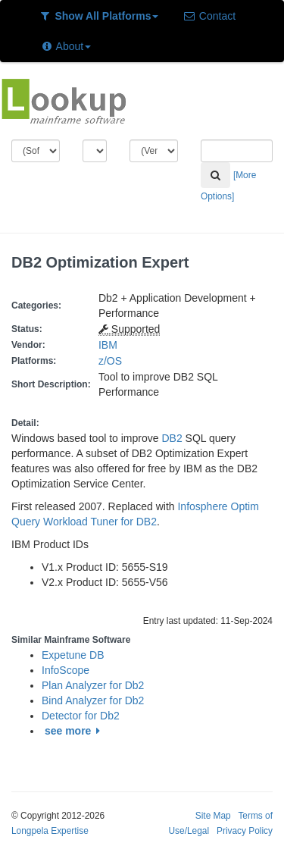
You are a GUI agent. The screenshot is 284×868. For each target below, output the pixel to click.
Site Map (213, 816)
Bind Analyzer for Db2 (93, 700)
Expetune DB (73, 655)
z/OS (113, 361)
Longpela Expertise (50, 831)
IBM (108, 345)
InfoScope (66, 670)
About (66, 46)
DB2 (172, 438)
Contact (209, 16)
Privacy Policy (245, 831)
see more (75, 731)
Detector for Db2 (81, 716)
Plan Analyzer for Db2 (93, 685)
